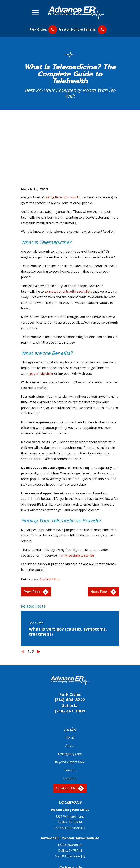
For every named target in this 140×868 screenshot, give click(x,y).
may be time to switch (77, 499)
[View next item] (39, 595)
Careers (70, 714)
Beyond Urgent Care (70, 705)
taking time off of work (62, 141)
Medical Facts (50, 523)
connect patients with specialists (68, 235)
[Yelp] (75, 819)
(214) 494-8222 (70, 643)
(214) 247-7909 (70, 655)
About (70, 689)
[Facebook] (56, 819)
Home (70, 681)
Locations (70, 722)
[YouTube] (84, 819)
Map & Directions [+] (70, 771)
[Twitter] (65, 819)
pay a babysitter (42, 317)
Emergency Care (70, 697)
